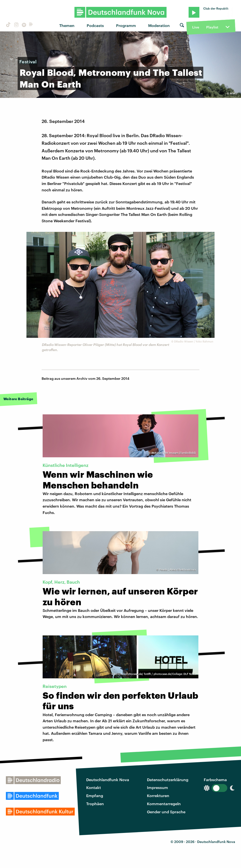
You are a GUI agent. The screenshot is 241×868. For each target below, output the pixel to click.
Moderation (159, 25)
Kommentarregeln (164, 804)
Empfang (95, 796)
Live (196, 27)
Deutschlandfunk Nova (108, 780)
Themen (67, 25)
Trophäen (95, 804)
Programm (126, 25)
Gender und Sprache (166, 812)
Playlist (212, 27)
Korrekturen (158, 796)
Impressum (157, 787)
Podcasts (95, 25)
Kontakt (94, 787)
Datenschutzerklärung (168, 780)
